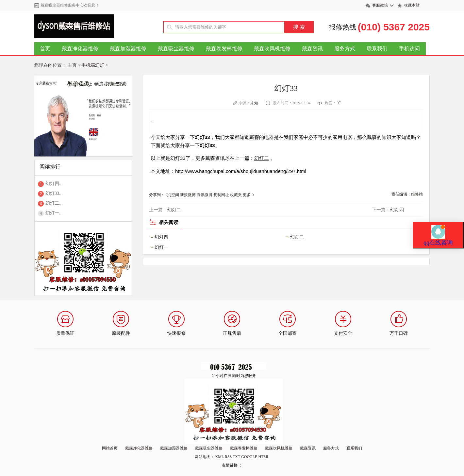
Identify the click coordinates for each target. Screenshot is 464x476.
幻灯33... (54, 193)
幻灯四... (54, 184)
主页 (72, 65)
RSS (228, 457)
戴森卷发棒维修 (224, 49)
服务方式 (345, 49)
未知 (255, 103)
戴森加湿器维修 (128, 49)
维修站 (417, 194)
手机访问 (409, 49)
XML (220, 457)
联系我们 (377, 49)
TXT (236, 457)
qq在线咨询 (438, 223)
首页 (45, 49)
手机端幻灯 (93, 65)
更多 (247, 195)
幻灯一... (54, 213)
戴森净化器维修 (80, 49)
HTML (264, 457)
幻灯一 (161, 247)
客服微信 (380, 5)
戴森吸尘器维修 (176, 49)
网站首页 (110, 448)
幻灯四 (397, 210)
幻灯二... (54, 203)
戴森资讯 (312, 49)
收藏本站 (412, 5)
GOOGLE (249, 457)
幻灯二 (262, 158)
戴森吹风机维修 (272, 49)
